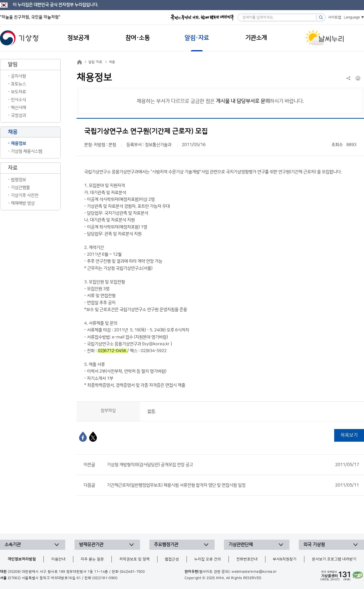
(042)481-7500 (132, 572)
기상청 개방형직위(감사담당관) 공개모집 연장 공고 (233, 465)
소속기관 (13, 545)
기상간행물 (20, 188)
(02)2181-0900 (105, 578)
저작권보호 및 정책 (134, 559)
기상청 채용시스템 (27, 151)
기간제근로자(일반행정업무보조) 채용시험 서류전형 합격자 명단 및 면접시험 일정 (233, 485)
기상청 (19, 38)
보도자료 (18, 92)
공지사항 (18, 76)
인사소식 (18, 100)
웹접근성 (172, 559)
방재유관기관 (91, 545)
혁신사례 (18, 108)
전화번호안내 (247, 559)
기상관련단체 (241, 545)
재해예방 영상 (23, 203)
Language (352, 17)
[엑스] (93, 437)
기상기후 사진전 (25, 195)
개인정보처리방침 (22, 559)
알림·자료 (95, 62)
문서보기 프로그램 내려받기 (334, 559)
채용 (112, 62)
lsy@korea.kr (156, 344)
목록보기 (349, 435)
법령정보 (18, 180)
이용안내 (58, 559)
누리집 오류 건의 (208, 559)
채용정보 (18, 144)
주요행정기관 (166, 545)
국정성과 (18, 115)
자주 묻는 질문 (92, 559)
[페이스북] (83, 437)
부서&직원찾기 (285, 559)
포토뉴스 (18, 84)
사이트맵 (335, 17)
